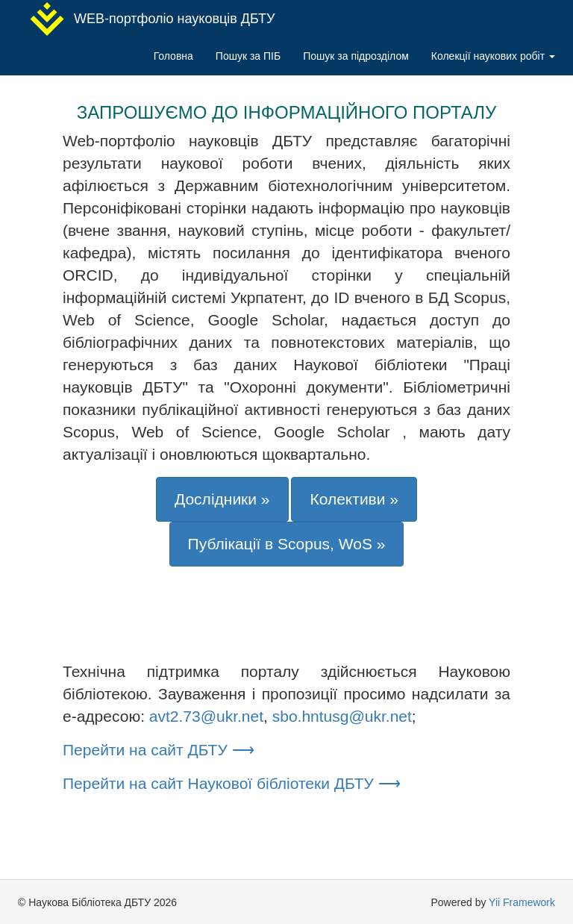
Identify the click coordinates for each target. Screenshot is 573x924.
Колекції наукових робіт (493, 56)
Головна (173, 56)
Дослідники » (222, 499)
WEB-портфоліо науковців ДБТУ (152, 19)
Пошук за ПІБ (248, 56)
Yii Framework (522, 902)
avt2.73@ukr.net (206, 716)
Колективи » (354, 499)
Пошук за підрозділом (356, 56)
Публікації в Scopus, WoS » (287, 544)
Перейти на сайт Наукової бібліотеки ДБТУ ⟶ (232, 783)
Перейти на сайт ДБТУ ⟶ (159, 750)
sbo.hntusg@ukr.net (342, 716)
